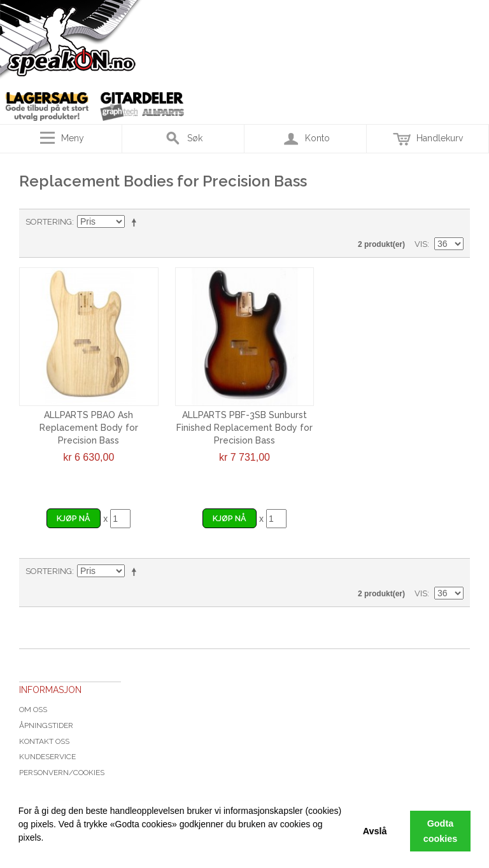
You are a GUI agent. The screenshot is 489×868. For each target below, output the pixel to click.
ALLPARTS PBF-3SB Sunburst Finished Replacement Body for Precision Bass (244, 427)
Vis (421, 244)
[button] (20, 852)
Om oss (33, 710)
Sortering (49, 222)
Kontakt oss (44, 741)
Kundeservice (47, 757)
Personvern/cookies (62, 773)
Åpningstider (46, 725)
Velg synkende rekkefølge (136, 222)
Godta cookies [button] (441, 831)
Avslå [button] (375, 831)
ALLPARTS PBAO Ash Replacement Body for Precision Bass (89, 427)
